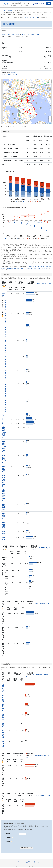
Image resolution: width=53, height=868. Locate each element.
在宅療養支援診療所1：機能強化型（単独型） (4, 432)
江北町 (28, 35)
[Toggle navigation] (49, 4)
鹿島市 (13, 35)
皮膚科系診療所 (6, 361)
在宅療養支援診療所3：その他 (4, 459)
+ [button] (50, 117)
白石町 (33, 35)
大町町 (23, 35)
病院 (3, 415)
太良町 (38, 35)
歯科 (3, 419)
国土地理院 (49, 123)
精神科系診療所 (6, 406)
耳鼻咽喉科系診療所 (6, 390)
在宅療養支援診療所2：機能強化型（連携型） (4, 447)
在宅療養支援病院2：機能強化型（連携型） (4, 495)
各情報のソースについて (32, 17)
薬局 (3, 423)
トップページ (4, 10)
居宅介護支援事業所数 (3, 734)
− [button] (50, 120)
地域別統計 (10, 10)
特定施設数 (3, 725)
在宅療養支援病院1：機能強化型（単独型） (4, 481)
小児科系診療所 (6, 331)
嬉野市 (18, 35)
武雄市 (8, 35)
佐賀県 (4, 35)
